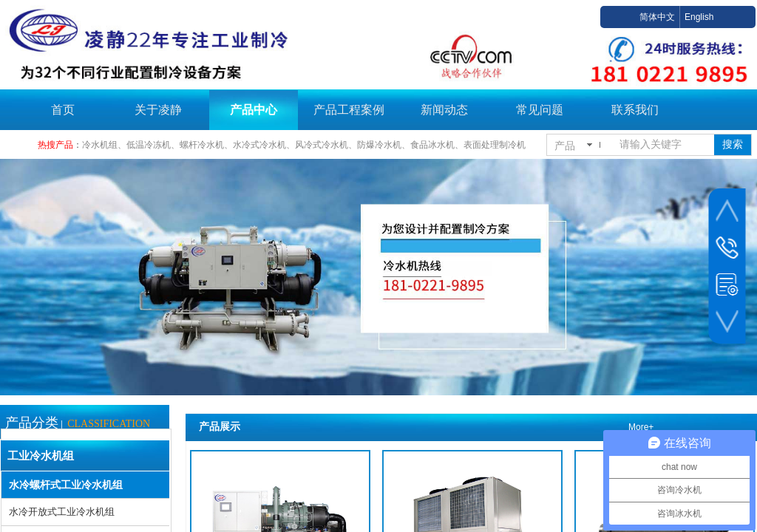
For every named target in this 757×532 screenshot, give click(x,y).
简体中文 (657, 17)
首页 (63, 110)
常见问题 (540, 110)
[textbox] (664, 145)
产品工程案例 (349, 110)
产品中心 (254, 110)
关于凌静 (158, 110)
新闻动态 (444, 110)
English (699, 17)
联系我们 (635, 110)
